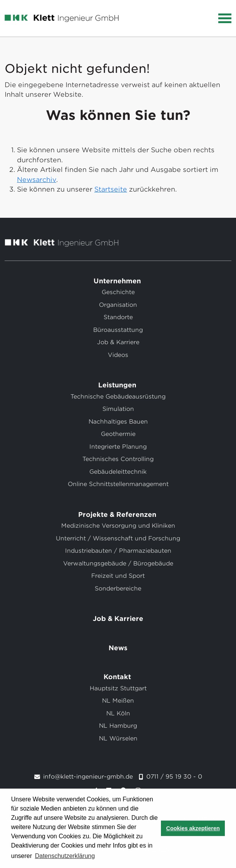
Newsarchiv (37, 180)
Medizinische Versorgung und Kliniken (118, 526)
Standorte (118, 317)
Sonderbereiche (118, 589)
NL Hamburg (118, 726)
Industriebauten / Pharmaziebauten (118, 551)
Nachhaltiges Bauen (118, 422)
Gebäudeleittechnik (118, 472)
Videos (118, 355)
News (118, 648)
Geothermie (118, 434)
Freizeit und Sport (118, 576)
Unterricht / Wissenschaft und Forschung (118, 538)
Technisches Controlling (118, 459)
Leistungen (118, 385)
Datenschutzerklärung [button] (65, 856)
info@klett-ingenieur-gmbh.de (88, 777)
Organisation (118, 305)
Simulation (118, 409)
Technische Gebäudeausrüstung (118, 397)
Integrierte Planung (118, 447)
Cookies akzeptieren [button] (193, 828)
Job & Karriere (118, 342)
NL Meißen (118, 701)
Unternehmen (118, 281)
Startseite (111, 189)
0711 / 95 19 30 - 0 (174, 777)
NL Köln (118, 713)
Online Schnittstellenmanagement (118, 484)
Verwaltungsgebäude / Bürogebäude (118, 564)
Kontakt (118, 677)
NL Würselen (118, 738)
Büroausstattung (118, 330)
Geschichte (118, 292)
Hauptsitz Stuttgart (118, 688)
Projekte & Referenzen (118, 515)
